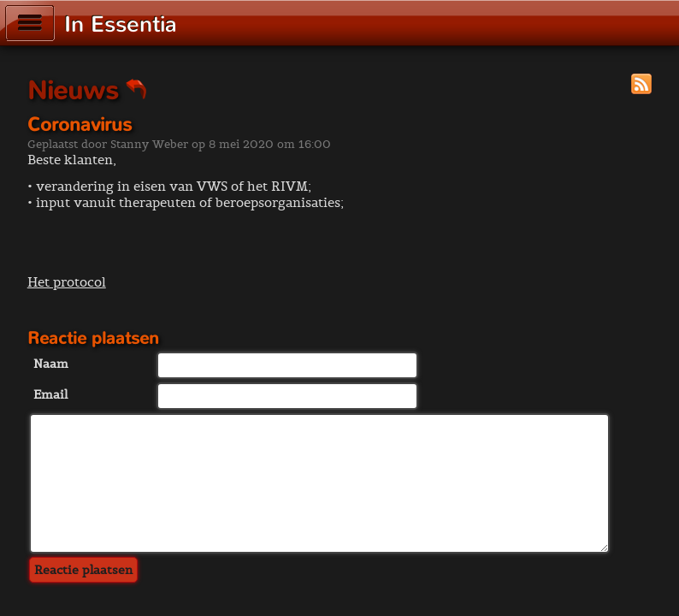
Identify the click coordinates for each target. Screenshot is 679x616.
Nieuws (87, 91)
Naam (51, 364)
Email (50, 394)
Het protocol (67, 282)
